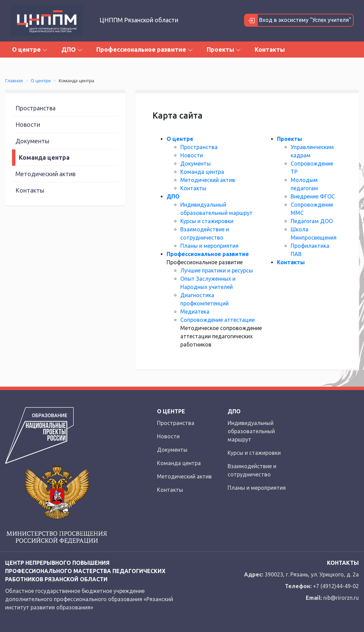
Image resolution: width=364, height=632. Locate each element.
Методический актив (45, 174)
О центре (30, 49)
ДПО (72, 49)
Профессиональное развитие (145, 49)
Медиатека (195, 312)
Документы (32, 141)
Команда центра (44, 157)
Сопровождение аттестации (217, 320)
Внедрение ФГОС (313, 196)
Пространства (35, 108)
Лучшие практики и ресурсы (217, 270)
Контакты (270, 49)
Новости (28, 124)
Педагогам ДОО (312, 221)
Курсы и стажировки (207, 221)
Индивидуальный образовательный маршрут (251, 431)
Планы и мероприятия (209, 246)
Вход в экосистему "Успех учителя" (298, 20)
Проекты (224, 49)
